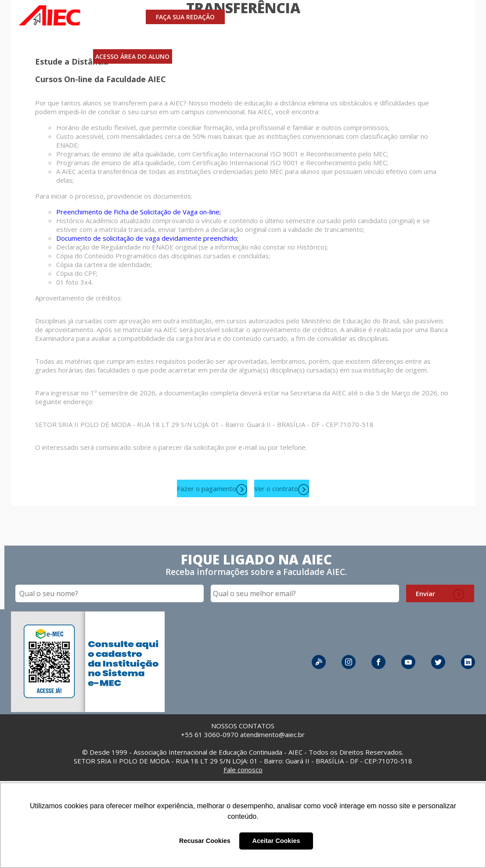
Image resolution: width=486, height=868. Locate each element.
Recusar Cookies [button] (205, 841)
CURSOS (250, 17)
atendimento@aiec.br (272, 734)
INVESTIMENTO (302, 17)
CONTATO (392, 17)
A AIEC (352, 17)
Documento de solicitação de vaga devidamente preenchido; (147, 238)
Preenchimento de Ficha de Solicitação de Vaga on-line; (139, 212)
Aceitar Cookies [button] (276, 841)
